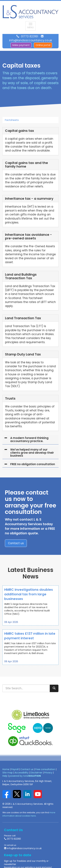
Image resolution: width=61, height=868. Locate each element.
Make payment (21, 45)
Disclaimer (36, 773)
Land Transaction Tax (23, 318)
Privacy (48, 773)
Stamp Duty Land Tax (23, 354)
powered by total (25, 776)
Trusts (10, 398)
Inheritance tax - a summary (29, 199)
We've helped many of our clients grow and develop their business (32, 453)
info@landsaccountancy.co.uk (30, 40)
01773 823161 (30, 36)
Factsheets (12, 120)
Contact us (16, 543)
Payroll (15, 769)
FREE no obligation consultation (33, 464)
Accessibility (22, 773)
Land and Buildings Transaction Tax (21, 276)
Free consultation (45, 769)
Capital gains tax (20, 131)
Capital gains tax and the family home (27, 165)
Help (5, 776)
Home (6, 769)
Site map (8, 773)
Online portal (43, 45)
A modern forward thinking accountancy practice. (29, 439)
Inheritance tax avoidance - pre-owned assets (28, 236)
